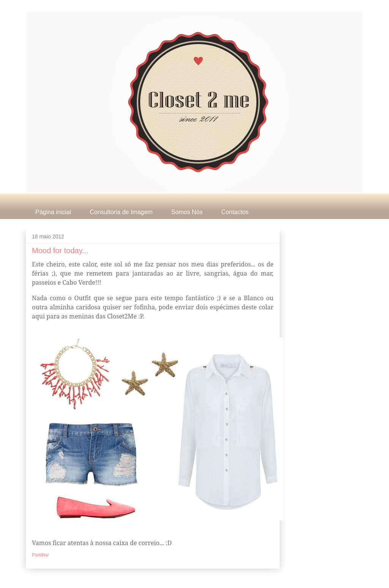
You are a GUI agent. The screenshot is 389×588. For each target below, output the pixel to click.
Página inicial (53, 212)
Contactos (235, 212)
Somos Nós (187, 212)
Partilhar (40, 555)
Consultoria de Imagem (121, 212)
